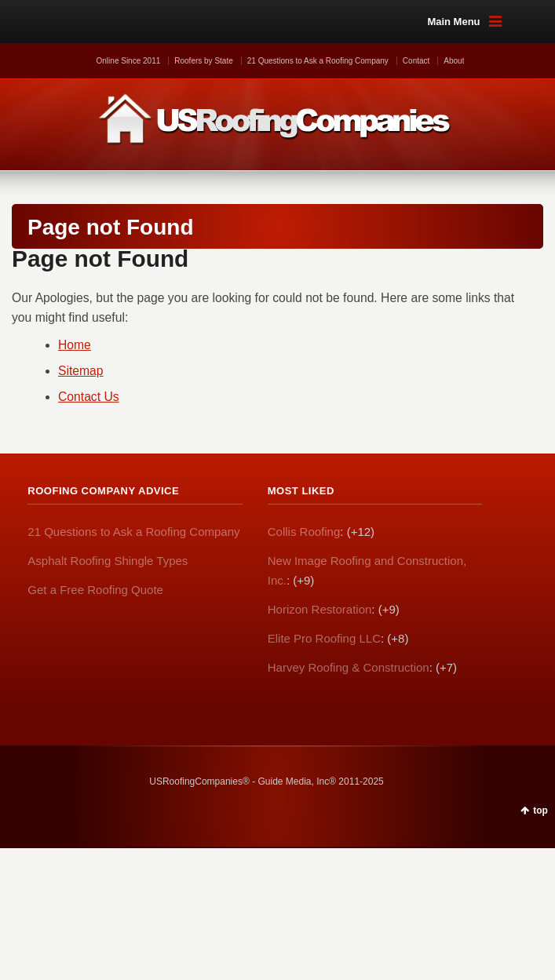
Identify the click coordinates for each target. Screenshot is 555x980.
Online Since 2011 (129, 61)
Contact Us (89, 397)
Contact (416, 61)
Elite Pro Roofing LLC (324, 638)
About (454, 61)
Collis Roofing (304, 532)
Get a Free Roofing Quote (95, 590)
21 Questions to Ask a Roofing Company (318, 61)
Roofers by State (203, 61)
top (540, 811)
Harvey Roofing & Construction (349, 667)
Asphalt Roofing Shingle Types (108, 561)
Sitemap (81, 371)
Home (75, 345)
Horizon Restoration (320, 609)
